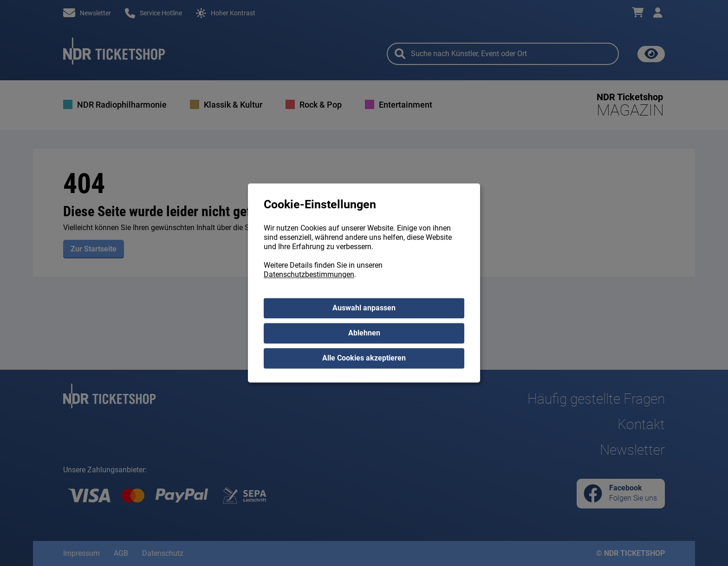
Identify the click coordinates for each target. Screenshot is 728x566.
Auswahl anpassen (364, 308)
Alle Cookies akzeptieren (364, 358)
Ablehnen (364, 333)
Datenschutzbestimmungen (309, 275)
